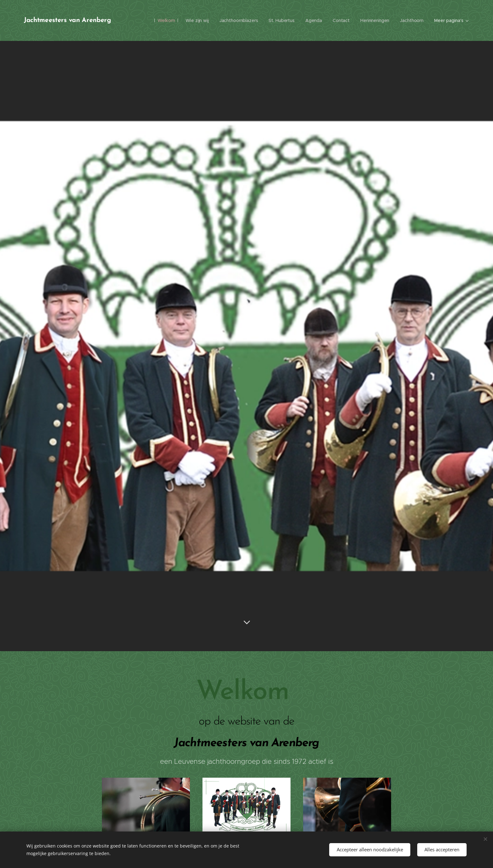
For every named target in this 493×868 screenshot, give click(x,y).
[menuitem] (163, 20)
